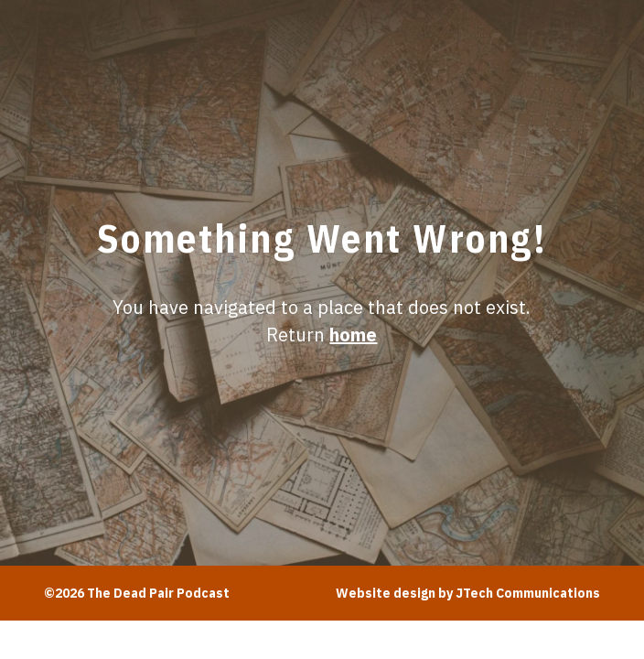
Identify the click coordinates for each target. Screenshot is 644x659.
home (353, 335)
